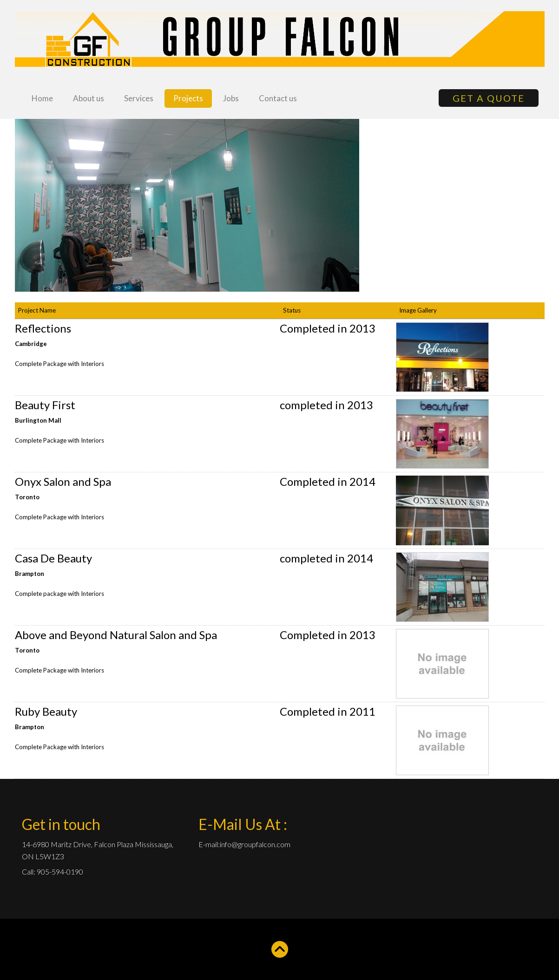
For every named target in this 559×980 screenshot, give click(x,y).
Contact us (278, 98)
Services (139, 98)
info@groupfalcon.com (255, 844)
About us (89, 98)
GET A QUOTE (489, 98)
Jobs (231, 98)
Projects (188, 98)
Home (42, 98)
